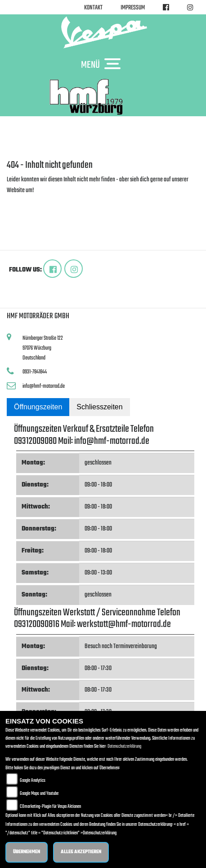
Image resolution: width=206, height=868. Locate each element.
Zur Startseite (21, 201)
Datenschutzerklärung (124, 747)
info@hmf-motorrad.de (44, 386)
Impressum (133, 8)
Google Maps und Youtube (39, 794)
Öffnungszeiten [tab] (38, 407)
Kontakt (93, 8)
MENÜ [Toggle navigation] (103, 65)
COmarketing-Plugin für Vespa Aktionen (50, 807)
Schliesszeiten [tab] (99, 407)
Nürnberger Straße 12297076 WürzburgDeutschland (43, 348)
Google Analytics (33, 781)
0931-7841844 (35, 372)
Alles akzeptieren (81, 852)
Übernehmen (27, 852)
